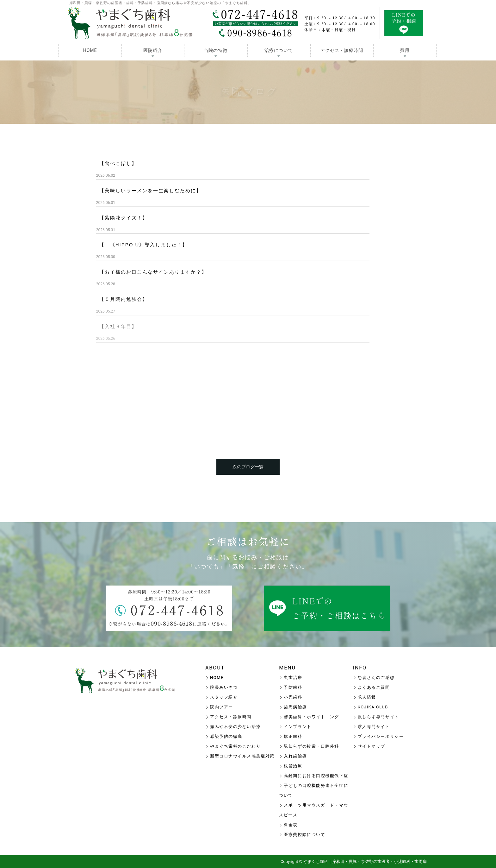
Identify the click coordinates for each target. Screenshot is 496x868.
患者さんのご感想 (376, 678)
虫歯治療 (293, 678)
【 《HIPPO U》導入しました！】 (144, 245)
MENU (287, 668)
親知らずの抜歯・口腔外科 (311, 746)
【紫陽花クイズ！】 (124, 218)
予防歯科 (293, 687)
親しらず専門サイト (378, 717)
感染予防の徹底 (226, 736)
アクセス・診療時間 (342, 50)
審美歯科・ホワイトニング (311, 717)
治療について (279, 50)
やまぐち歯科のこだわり (235, 746)
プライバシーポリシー (381, 736)
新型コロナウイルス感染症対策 (242, 756)
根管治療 (293, 766)
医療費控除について (304, 835)
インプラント (298, 727)
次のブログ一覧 (248, 467)
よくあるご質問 (374, 687)
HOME (90, 50)
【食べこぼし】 (118, 163)
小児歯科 (293, 697)
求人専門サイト (374, 727)
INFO (360, 668)
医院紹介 (153, 50)
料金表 (291, 825)
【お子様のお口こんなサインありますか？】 (153, 272)
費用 (405, 50)
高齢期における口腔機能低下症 (316, 776)
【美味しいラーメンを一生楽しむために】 (150, 190)
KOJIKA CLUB (373, 707)
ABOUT (215, 668)
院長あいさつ (224, 687)
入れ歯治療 (295, 756)
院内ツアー (222, 707)
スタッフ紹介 (224, 697)
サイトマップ (372, 746)
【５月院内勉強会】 (124, 299)
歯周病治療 (295, 707)
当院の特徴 (216, 50)
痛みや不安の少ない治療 (235, 727)
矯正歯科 (293, 736)
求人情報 (367, 697)
